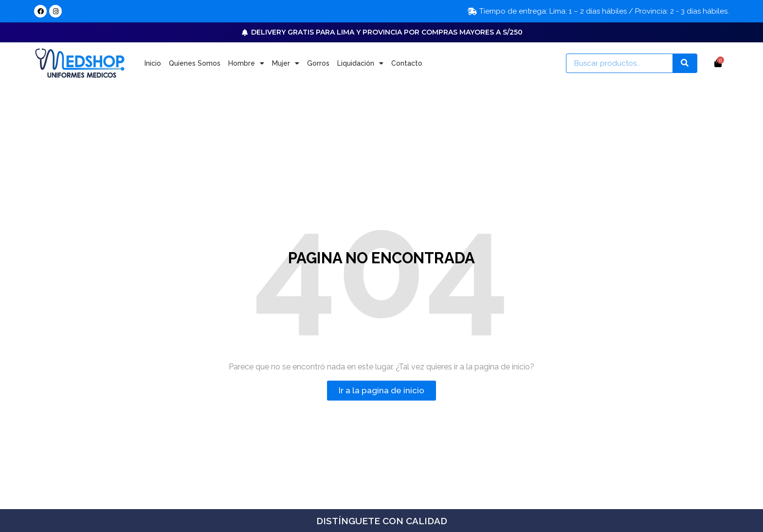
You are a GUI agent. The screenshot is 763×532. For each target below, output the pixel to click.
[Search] (685, 63)
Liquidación (360, 63)
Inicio (153, 63)
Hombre (246, 63)
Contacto (407, 63)
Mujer (286, 63)
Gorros (318, 63)
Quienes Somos (195, 63)
